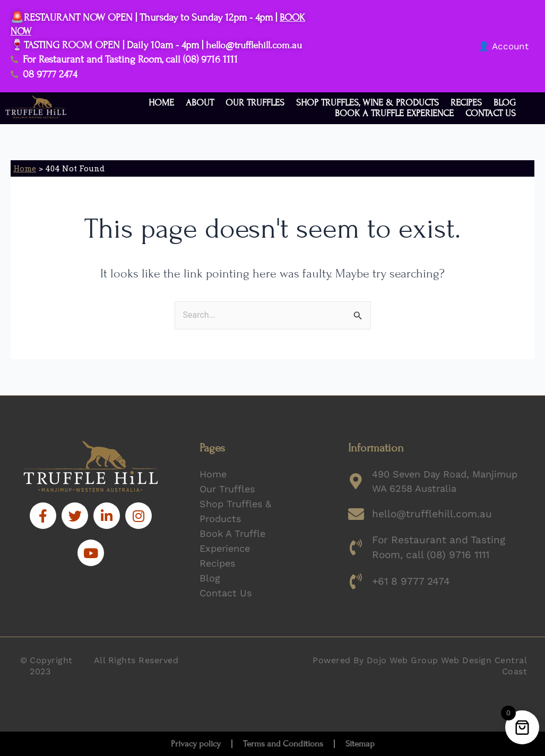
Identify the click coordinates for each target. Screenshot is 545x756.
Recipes (466, 103)
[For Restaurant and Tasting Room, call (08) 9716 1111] (356, 547)
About (200, 103)
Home (161, 103)
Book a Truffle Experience (394, 114)
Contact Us (491, 114)
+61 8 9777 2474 (409, 580)
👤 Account (503, 46)
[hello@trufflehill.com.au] (356, 514)
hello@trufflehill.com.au (258, 45)
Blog (505, 103)
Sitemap (360, 744)
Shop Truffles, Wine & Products (367, 103)
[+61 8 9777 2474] (356, 580)
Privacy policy (196, 744)
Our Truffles (255, 103)
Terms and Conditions (283, 744)
